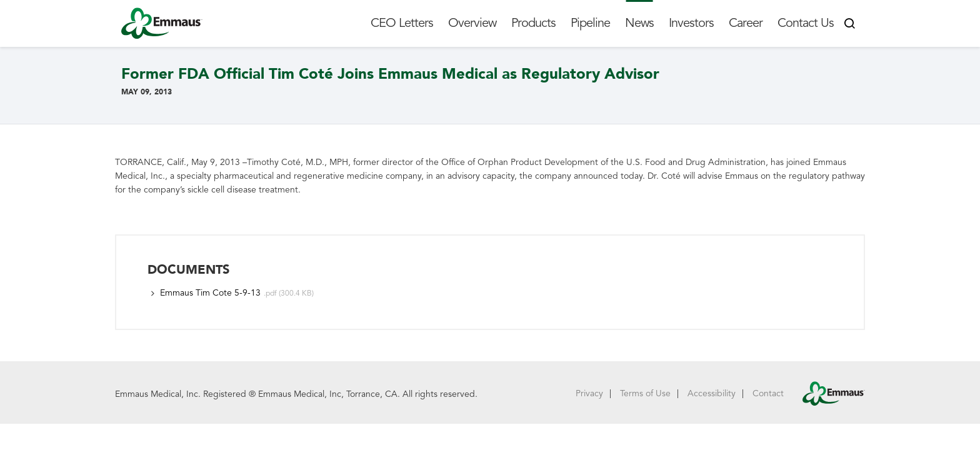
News (639, 23)
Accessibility (712, 393)
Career (746, 23)
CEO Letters (402, 23)
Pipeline (590, 23)
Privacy (589, 393)
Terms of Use (645, 393)
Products (533, 23)
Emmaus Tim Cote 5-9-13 (210, 293)
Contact (768, 393)
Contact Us (806, 23)
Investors (691, 23)
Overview (472, 23)
